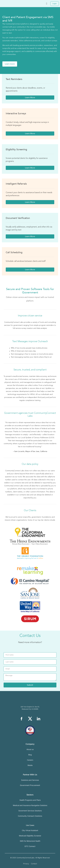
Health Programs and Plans (30, 800)
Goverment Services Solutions (30, 811)
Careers (30, 760)
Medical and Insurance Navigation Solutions (30, 805)
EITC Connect (30, 846)
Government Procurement (30, 785)
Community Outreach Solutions (30, 816)
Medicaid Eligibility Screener (30, 836)
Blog (30, 755)
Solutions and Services (30, 780)
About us (30, 749)
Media (30, 765)
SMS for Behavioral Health (30, 841)
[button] (47, 4)
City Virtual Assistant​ (30, 830)
